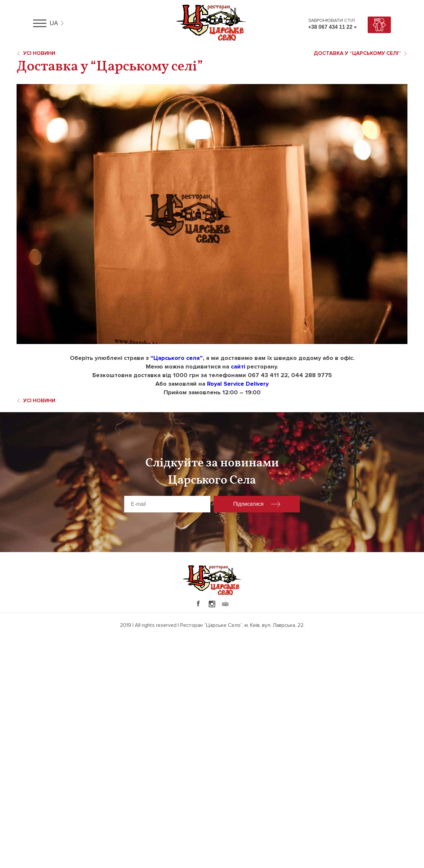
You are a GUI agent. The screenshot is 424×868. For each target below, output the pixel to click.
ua (54, 23)
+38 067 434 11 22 (330, 27)
